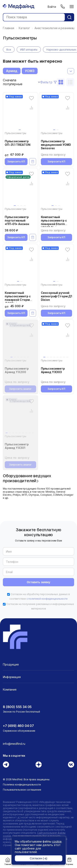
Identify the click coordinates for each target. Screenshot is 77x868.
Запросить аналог (20, 389)
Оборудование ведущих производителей (27, 478)
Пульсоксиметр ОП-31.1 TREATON (18, 143)
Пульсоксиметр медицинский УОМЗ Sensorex (56, 145)
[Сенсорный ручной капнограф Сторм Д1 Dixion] (57, 265)
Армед (12, 71)
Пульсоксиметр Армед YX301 (17, 446)
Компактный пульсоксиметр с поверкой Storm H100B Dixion (54, 222)
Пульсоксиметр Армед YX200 (17, 370)
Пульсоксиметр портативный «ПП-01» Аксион (17, 220)
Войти (52, 7)
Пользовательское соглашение (22, 790)
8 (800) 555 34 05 (17, 707)
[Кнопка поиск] (69, 17)
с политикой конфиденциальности (47, 599)
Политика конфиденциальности (22, 785)
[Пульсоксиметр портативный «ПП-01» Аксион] (20, 189)
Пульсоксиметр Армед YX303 (53, 370)
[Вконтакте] (71, 765)
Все (9, 50)
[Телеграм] (6, 765)
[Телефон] (63, 7)
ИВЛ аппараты (29, 50)
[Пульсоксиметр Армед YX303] (57, 340)
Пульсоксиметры (16, 133)
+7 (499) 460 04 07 (18, 726)
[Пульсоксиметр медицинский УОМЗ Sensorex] (57, 113)
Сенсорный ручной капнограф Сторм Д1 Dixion (56, 296)
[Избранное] (32, 98)
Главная (8, 861)
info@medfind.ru (14, 744)
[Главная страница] (19, 7)
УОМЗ (30, 71)
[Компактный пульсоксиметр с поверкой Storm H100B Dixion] (57, 189)
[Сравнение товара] (32, 108)
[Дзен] (39, 765)
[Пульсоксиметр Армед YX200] (20, 340)
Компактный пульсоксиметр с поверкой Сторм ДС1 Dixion (18, 298)
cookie (57, 841)
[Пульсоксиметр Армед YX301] (20, 416)
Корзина (69, 861)
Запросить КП (16, 162)
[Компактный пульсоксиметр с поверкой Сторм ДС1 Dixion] (20, 265)
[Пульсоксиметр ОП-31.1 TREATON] (20, 113)
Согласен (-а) (38, 858)
